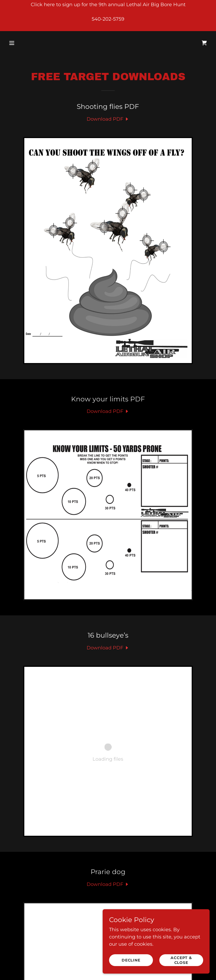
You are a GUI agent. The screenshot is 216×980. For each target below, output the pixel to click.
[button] (30, 43)
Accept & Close (181, 960)
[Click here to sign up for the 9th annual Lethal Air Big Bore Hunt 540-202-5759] (108, 16)
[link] (204, 43)
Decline (131, 960)
